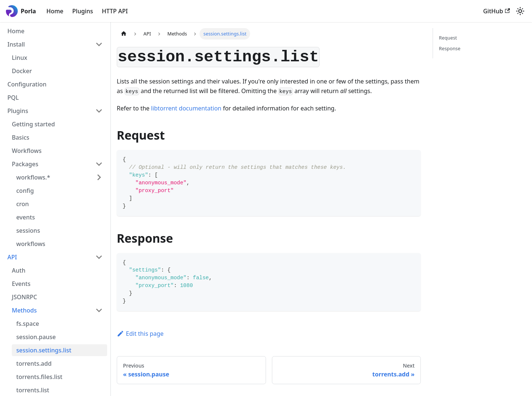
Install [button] (16, 44)
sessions (28, 231)
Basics (21, 137)
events (25, 217)
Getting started (33, 124)
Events (21, 284)
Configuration (27, 84)
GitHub (497, 11)
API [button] (12, 257)
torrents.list (33, 390)
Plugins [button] (18, 111)
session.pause (36, 337)
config (25, 191)
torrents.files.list (39, 377)
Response (450, 48)
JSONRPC (24, 297)
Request (448, 38)
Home (55, 11)
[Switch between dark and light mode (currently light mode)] (520, 11)
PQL (13, 98)
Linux (20, 58)
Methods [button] (24, 310)
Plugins (83, 11)
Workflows (27, 151)
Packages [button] (25, 164)
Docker (22, 71)
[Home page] (124, 34)
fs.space (28, 324)
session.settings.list (44, 350)
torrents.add (34, 363)
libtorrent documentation (186, 108)
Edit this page (140, 334)
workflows (31, 244)
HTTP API (115, 11)
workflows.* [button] (33, 177)
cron (23, 204)
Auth (19, 270)
